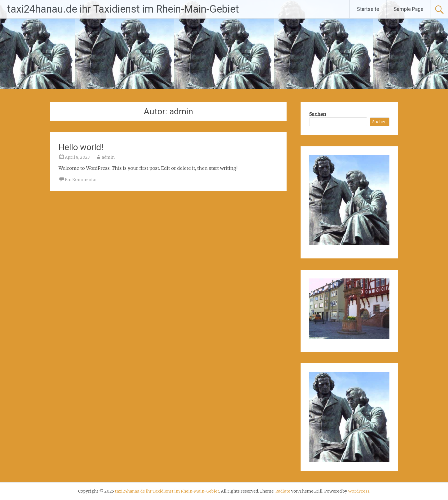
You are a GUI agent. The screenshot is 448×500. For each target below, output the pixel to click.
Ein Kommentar (81, 180)
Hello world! (81, 147)
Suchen (318, 114)
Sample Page (409, 9)
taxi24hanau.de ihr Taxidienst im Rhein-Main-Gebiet (123, 9)
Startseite (368, 9)
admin (108, 157)
